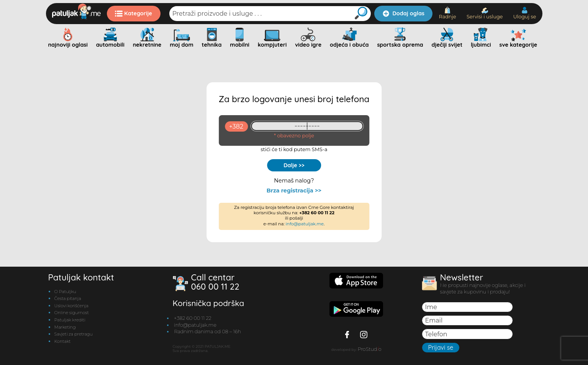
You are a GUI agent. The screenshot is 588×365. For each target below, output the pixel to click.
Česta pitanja (68, 298)
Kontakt (63, 341)
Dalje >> (294, 165)
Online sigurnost (72, 313)
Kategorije (133, 13)
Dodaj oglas (404, 13)
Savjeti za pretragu (74, 334)
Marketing (65, 327)
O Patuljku (65, 292)
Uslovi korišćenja (71, 306)
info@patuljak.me (305, 224)
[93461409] (307, 126)
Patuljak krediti (70, 320)
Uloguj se (525, 13)
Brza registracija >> (294, 191)
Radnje (447, 13)
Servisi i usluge (485, 14)
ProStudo (370, 349)
